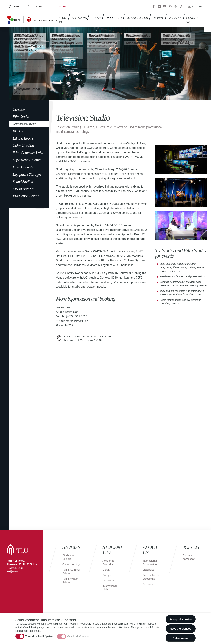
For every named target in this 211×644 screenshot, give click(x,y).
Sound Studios (23, 180)
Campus (108, 573)
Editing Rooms (23, 136)
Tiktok (181, 5)
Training (156, 16)
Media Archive (23, 187)
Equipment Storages (27, 172)
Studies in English (68, 555)
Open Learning (71, 563)
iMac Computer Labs (28, 151)
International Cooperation (150, 561)
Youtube (165, 5)
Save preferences (180, 628)
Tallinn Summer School (72, 570)
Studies (96, 16)
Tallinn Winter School (70, 579)
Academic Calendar (108, 561)
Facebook (154, 5)
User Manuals (23, 165)
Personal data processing (151, 575)
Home (15, 5)
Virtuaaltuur (175, 5)
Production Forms (26, 194)
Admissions (79, 16)
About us (62, 18)
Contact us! (189, 18)
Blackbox (19, 129)
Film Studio (21, 115)
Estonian (54, 5)
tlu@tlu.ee (13, 570)
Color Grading (23, 144)
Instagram (159, 5)
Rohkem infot (180, 638)
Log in (197, 5)
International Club (110, 586)
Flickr (170, 5)
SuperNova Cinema (27, 158)
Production (113, 16)
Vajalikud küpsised (78, 636)
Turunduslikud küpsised (40, 636)
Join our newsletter (189, 555)
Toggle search (206, 18)
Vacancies (149, 568)
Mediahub (173, 16)
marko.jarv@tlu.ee (77, 319)
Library (106, 568)
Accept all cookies (180, 618)
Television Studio (24, 122)
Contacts (35, 5)
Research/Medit (136, 16)
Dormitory (108, 579)
